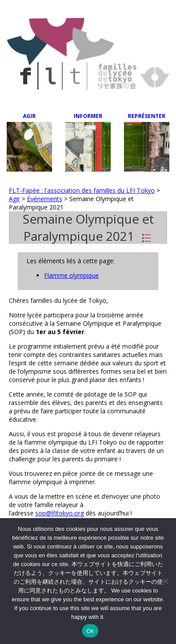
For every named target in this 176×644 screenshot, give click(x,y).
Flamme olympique (71, 275)
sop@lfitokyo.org (60, 513)
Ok (90, 631)
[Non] (165, 581)
